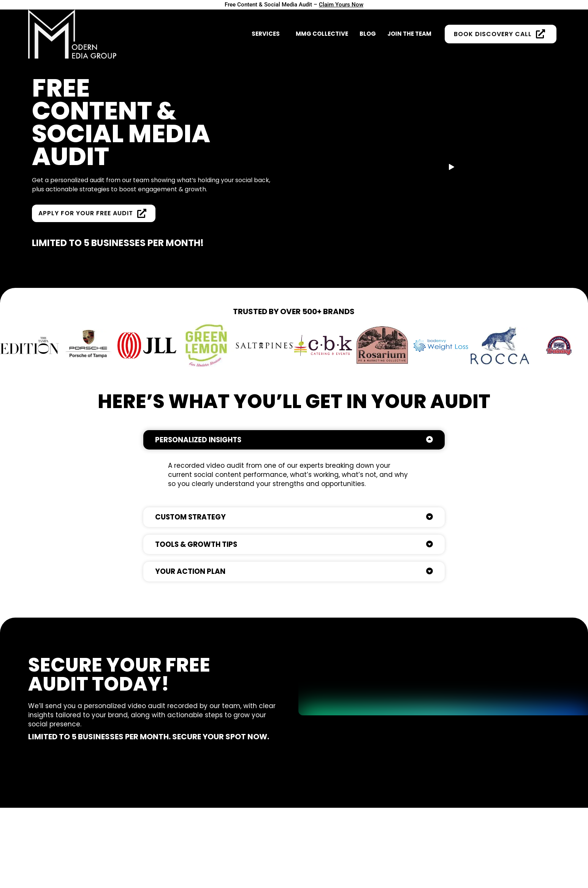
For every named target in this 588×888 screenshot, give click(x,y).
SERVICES (266, 29)
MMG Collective (322, 29)
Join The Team (409, 29)
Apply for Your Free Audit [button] (96, 224)
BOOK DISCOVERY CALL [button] (501, 29)
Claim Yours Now (344, 5)
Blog (368, 29)
